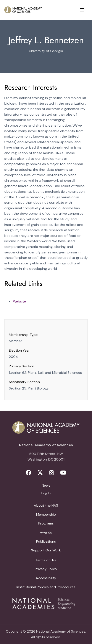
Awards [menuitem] (46, 532)
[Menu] (82, 10)
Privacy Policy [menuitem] (46, 569)
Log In (46, 493)
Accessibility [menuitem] (46, 578)
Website (19, 301)
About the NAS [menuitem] (46, 505)
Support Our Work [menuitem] (46, 550)
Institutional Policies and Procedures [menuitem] (46, 587)
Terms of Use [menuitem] (46, 560)
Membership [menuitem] (46, 514)
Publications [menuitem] (46, 541)
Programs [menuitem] (46, 523)
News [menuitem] (46, 485)
